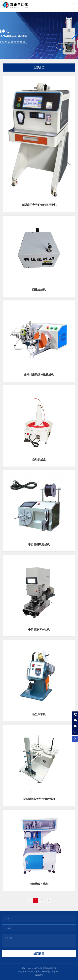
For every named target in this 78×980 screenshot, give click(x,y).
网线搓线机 (39, 290)
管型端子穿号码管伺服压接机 (39, 205)
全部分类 (39, 67)
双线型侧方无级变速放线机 (39, 799)
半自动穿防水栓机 (39, 629)
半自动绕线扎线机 (39, 544)
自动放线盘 (39, 460)
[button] (38, 55)
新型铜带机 (39, 714)
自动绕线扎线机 (39, 884)
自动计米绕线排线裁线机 (39, 375)
